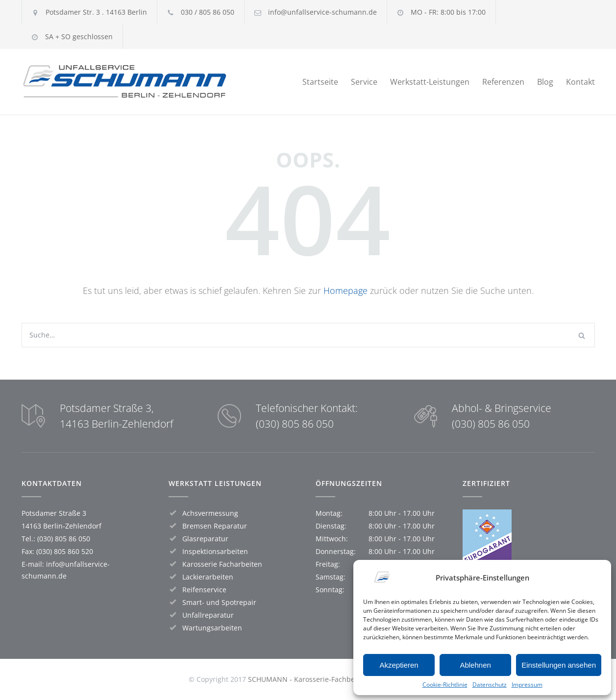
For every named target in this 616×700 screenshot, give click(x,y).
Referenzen (503, 82)
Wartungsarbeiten (212, 628)
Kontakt (580, 82)
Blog (545, 82)
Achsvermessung (210, 513)
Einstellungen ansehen (559, 665)
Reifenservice (204, 590)
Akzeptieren (399, 665)
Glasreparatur (205, 539)
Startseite (320, 82)
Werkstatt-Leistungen (430, 82)
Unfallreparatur (208, 615)
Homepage (345, 290)
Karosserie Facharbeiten (222, 564)
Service (364, 82)
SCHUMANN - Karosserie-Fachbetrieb (309, 679)
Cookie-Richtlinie (445, 685)
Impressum (527, 685)
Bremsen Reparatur (215, 526)
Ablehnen (475, 665)
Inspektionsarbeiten (215, 551)
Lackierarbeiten (208, 577)
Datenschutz (490, 685)
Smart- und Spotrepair (219, 602)
